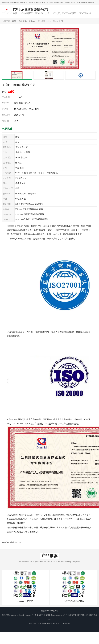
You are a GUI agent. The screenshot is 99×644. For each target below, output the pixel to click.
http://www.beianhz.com (12, 542)
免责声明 (50, 623)
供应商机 (22, 21)
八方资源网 (42, 623)
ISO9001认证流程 (25, 601)
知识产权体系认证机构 (74, 601)
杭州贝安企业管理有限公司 (78, 615)
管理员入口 (58, 623)
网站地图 (66, 623)
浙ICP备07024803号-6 (27, 615)
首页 (14, 21)
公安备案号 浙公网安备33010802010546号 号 (51, 615)
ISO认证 (32, 21)
